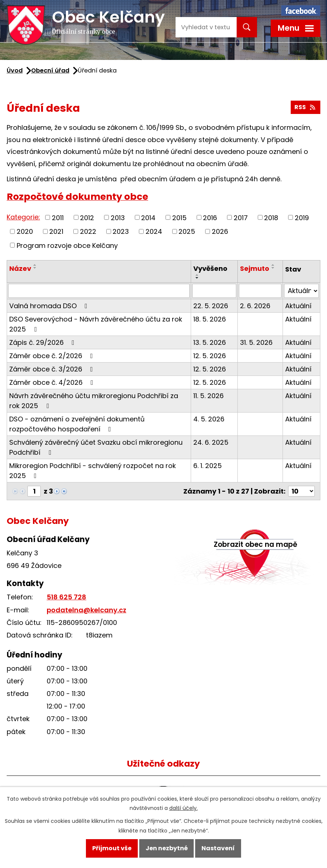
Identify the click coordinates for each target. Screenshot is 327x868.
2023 (121, 231)
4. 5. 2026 (209, 419)
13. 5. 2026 (210, 342)
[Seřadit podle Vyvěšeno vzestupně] (197, 275)
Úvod (15, 70)
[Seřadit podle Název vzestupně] (35, 265)
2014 (148, 217)
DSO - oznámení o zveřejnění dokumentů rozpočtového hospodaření (77, 424)
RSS (305, 107)
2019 (302, 217)
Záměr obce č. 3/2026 (53, 369)
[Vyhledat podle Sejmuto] (260, 291)
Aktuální (298, 306)
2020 (25, 231)
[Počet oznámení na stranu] (301, 491)
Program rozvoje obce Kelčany (67, 245)
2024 (154, 231)
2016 (210, 217)
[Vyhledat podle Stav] (301, 291)
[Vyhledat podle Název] (99, 291)
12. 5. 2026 (210, 356)
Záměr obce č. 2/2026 (53, 356)
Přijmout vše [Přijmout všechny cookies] (112, 848)
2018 (271, 217)
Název (20, 268)
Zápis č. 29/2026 (43, 342)
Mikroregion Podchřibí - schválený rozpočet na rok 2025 (93, 471)
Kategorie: (23, 217)
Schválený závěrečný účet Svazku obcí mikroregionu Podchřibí (96, 447)
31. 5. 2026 (256, 342)
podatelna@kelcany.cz (86, 610)
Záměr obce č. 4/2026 (53, 382)
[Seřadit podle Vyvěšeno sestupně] (197, 278)
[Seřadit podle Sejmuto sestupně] (273, 268)
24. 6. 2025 (211, 442)
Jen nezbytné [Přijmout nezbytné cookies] (167, 848)
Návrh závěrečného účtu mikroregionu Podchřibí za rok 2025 (94, 401)
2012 (87, 217)
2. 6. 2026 (255, 306)
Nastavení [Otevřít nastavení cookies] (218, 848)
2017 (241, 217)
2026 (220, 231)
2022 (88, 231)
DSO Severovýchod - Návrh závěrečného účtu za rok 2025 (96, 324)
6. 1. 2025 (208, 466)
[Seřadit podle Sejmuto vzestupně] (273, 265)
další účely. (183, 808)
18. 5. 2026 (210, 319)
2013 (118, 217)
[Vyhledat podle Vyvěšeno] (214, 291)
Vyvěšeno (210, 268)
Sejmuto (255, 268)
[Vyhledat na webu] (205, 27)
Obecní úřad (50, 70)
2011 (58, 217)
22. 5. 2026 (211, 306)
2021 (56, 231)
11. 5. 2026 (208, 396)
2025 (187, 231)
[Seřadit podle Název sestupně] (35, 268)
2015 (179, 217)
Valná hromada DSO (50, 306)
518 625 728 (66, 597)
